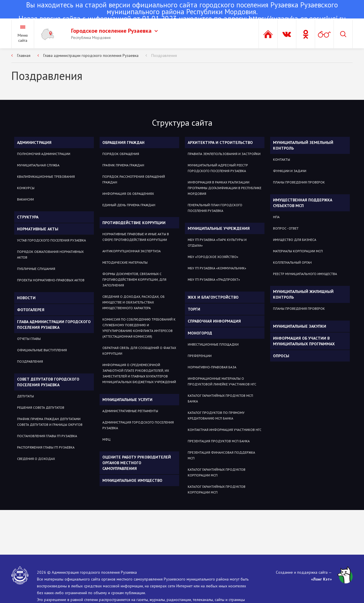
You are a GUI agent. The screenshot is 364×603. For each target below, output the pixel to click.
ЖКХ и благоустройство (213, 297)
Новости (26, 298)
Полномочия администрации (44, 154)
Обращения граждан (123, 143)
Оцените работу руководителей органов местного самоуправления (137, 463)
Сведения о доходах (36, 459)
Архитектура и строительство (220, 143)
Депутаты (25, 396)
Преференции (200, 356)
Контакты (282, 159)
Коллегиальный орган (292, 262)
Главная (24, 55)
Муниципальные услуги (127, 400)
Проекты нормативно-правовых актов (51, 280)
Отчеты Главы (29, 339)
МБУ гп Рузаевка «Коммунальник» (217, 268)
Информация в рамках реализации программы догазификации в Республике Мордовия (225, 188)
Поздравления (164, 55)
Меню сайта (23, 38)
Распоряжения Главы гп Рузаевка (46, 447)
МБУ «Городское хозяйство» (213, 257)
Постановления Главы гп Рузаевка (47, 436)
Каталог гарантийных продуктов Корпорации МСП (217, 472)
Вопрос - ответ (286, 228)
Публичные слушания (36, 269)
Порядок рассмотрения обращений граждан (134, 179)
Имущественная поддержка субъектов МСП (303, 203)
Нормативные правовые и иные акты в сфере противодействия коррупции (136, 237)
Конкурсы (26, 188)
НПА (276, 217)
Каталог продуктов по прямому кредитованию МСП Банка (216, 415)
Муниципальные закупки (300, 326)
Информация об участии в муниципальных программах (304, 341)
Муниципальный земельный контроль (303, 145)
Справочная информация (214, 321)
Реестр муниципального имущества (305, 274)
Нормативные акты (38, 229)
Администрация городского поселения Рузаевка (138, 425)
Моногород (200, 333)
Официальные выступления (42, 350)
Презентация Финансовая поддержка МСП (221, 455)
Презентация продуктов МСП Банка (219, 441)
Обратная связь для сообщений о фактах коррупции (139, 351)
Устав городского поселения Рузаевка (51, 240)
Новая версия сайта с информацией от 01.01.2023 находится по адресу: (182, 12)
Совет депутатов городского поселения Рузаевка (48, 382)
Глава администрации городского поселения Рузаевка (91, 55)
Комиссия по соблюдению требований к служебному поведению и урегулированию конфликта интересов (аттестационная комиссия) (139, 328)
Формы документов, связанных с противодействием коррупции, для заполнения (134, 279)
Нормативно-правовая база (212, 367)
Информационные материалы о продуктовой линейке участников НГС (222, 381)
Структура (28, 217)
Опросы (281, 356)
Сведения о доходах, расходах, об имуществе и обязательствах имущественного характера (134, 302)
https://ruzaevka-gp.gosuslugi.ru (297, 18)
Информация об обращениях (128, 194)
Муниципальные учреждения (219, 228)
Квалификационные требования (46, 176)
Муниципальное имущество (132, 480)
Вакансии (25, 199)
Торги (194, 309)
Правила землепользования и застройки (224, 154)
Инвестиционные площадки (213, 344)
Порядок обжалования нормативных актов (50, 254)
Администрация (34, 143)
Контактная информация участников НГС (225, 430)
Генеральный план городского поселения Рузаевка (215, 208)
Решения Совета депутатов (41, 407)
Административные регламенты (130, 411)
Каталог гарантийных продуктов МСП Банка (220, 398)
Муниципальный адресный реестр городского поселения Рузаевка (218, 168)
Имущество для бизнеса (295, 240)
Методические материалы (125, 262)
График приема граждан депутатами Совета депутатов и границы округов (50, 422)
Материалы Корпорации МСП (298, 251)
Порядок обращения (121, 154)
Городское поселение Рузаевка (114, 31)
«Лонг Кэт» (321, 579)
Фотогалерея (31, 310)
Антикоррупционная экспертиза (132, 251)
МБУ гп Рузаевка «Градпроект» (214, 279)
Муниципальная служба (38, 165)
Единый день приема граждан (129, 205)
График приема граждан (123, 165)
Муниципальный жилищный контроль (303, 294)
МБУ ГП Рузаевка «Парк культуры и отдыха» (217, 242)
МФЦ (106, 439)
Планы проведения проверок (299, 182)
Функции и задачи (290, 171)
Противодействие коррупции (134, 223)
